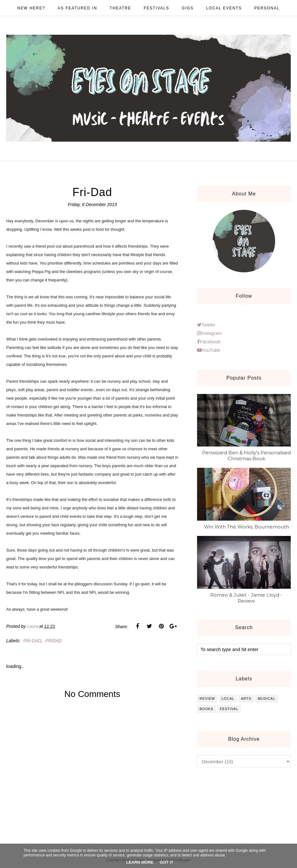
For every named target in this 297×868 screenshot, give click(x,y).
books (206, 709)
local (228, 699)
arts (246, 699)
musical (267, 699)
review (207, 699)
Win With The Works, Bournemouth (246, 527)
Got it (167, 862)
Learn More (140, 862)
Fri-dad (32, 641)
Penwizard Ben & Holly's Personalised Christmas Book (246, 456)
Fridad (54, 641)
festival (229, 709)
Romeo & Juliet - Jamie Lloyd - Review (246, 598)
